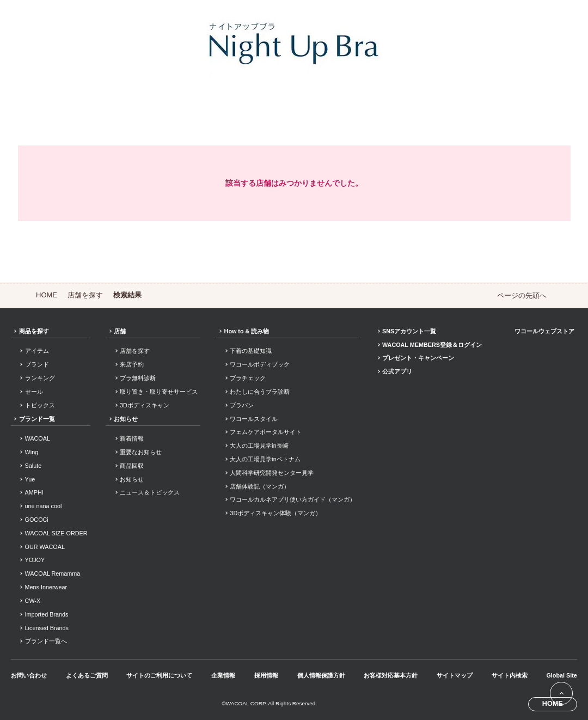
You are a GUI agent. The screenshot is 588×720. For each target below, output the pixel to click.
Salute (33, 466)
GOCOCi (37, 520)
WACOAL (38, 438)
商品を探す (34, 331)
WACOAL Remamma (53, 573)
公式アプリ (397, 371)
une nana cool (44, 506)
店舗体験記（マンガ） (260, 486)
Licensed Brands (47, 628)
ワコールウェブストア (544, 331)
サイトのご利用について (159, 675)
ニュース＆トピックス (150, 492)
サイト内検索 (510, 675)
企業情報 (223, 675)
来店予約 (132, 364)
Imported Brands (47, 614)
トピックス (40, 405)
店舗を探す (85, 295)
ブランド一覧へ (46, 641)
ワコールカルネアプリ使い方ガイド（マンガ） (293, 499)
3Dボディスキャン (145, 405)
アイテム (37, 351)
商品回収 (132, 466)
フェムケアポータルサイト (266, 432)
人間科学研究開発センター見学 (272, 473)
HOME (47, 295)
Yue (30, 479)
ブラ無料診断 (138, 378)
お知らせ (126, 419)
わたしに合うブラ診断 (260, 392)
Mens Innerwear (46, 587)
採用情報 (266, 675)
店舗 (120, 331)
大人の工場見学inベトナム (265, 459)
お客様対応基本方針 (391, 675)
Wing (32, 452)
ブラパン (242, 405)
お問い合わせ (29, 675)
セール (34, 392)
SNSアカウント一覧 (409, 331)
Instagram (538, 637)
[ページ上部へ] (561, 693)
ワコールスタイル (254, 419)
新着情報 (132, 438)
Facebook (522, 637)
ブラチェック (248, 378)
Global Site (561, 675)
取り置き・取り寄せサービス (159, 392)
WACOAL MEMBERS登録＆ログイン (432, 345)
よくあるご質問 (87, 675)
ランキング (40, 378)
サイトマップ (455, 675)
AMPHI (34, 492)
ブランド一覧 (37, 419)
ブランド (37, 364)
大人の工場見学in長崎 (259, 446)
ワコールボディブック (260, 364)
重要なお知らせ (141, 452)
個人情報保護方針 (321, 675)
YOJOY (35, 560)
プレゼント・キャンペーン (418, 358)
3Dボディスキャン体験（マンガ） (275, 513)
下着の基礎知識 (251, 351)
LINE (555, 637)
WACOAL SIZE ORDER (56, 533)
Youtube (572, 637)
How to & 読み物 (247, 331)
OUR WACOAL (45, 547)
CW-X (33, 601)
